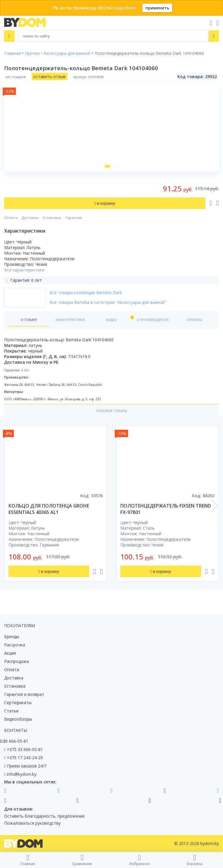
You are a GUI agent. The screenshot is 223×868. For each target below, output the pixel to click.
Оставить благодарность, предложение (44, 816)
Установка (52, 218)
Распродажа (16, 661)
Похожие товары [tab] (112, 411)
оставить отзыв (49, 76)
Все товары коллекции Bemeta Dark (86, 293)
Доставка (30, 218)
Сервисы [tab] (194, 320)
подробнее (124, 8)
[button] (107, 166)
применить (157, 8)
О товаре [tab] (29, 320)
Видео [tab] (119, 318)
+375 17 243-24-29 (25, 758)
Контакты (16, 730)
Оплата (11, 218)
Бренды (12, 636)
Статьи (11, 711)
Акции (10, 653)
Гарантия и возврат (24, 694)
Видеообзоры (18, 719)
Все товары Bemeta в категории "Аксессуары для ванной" (108, 302)
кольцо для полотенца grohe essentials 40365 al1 (49, 509)
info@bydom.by (22, 774)
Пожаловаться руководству (32, 823)
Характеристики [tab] (70, 320)
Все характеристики (24, 270)
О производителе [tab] (153, 320)
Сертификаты (18, 703)
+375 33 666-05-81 (25, 749)
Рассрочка (15, 645)
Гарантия (74, 218)
